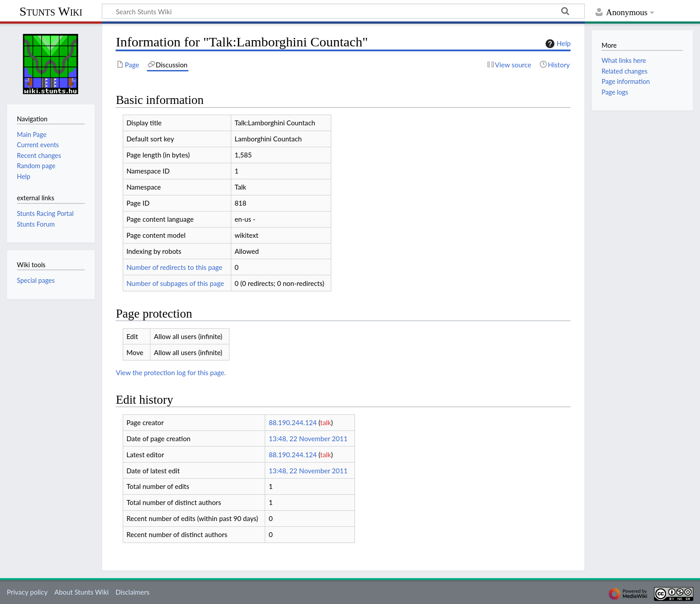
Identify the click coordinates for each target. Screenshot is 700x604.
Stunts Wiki (51, 11)
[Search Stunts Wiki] (343, 11)
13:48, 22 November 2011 (308, 439)
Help (557, 44)
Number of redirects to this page (174, 267)
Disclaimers (133, 592)
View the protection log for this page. (171, 372)
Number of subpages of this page (175, 283)
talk (325, 422)
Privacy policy (27, 592)
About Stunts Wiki (82, 592)
